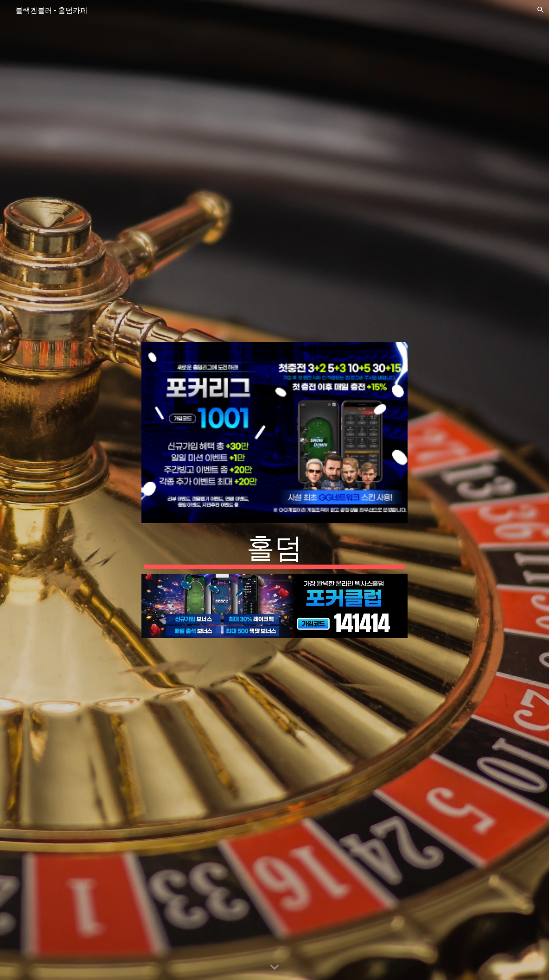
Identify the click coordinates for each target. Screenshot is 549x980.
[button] (541, 10)
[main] (274, 548)
